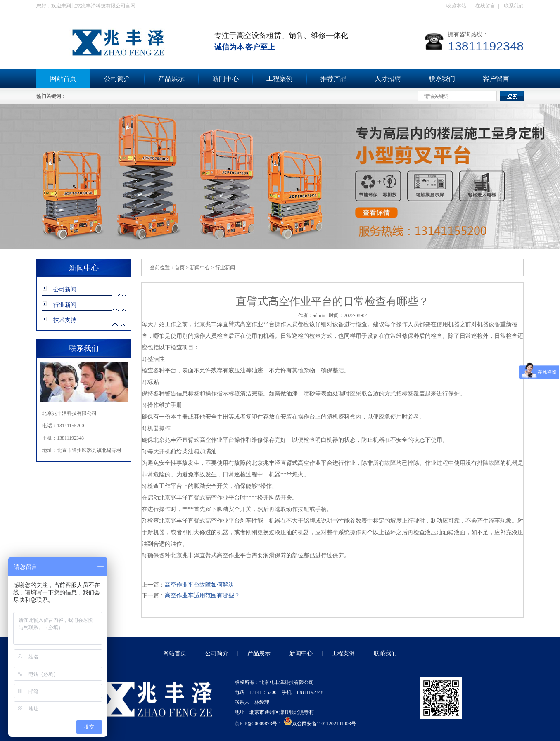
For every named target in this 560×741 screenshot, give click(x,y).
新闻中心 (225, 79)
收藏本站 (456, 6)
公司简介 (117, 79)
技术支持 (65, 320)
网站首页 (63, 79)
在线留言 (485, 6)
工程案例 (280, 79)
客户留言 (496, 79)
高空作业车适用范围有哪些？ (202, 595)
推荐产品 (334, 79)
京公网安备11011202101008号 (320, 724)
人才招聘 (388, 79)
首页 (180, 268)
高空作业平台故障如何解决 (199, 585)
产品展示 (171, 79)
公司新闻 (65, 290)
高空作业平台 (257, 324)
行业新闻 (65, 305)
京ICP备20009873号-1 (258, 724)
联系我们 (514, 6)
